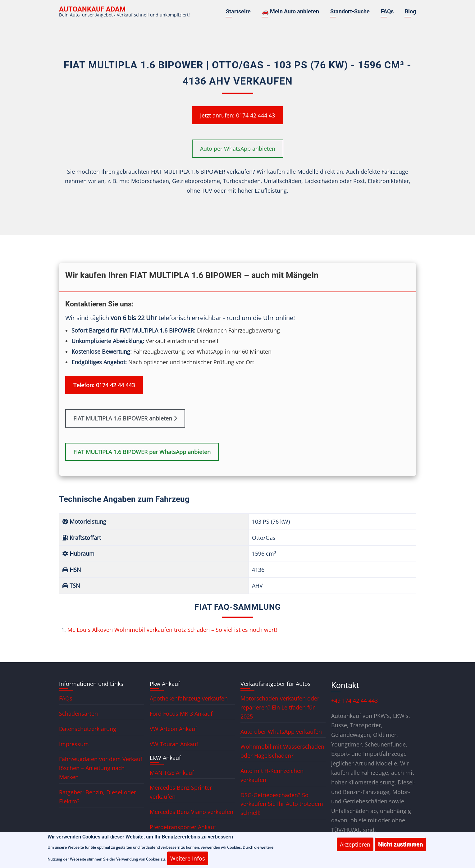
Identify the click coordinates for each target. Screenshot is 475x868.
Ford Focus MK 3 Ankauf (181, 714)
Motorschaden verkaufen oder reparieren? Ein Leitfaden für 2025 (280, 707)
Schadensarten (78, 714)
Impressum (74, 744)
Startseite (238, 11)
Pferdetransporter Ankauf (183, 827)
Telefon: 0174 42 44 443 (104, 385)
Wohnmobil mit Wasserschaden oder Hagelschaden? (282, 751)
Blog (410, 11)
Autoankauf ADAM (92, 9)
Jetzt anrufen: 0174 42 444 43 (237, 115)
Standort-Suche (350, 11)
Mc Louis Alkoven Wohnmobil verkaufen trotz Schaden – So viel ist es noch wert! (172, 630)
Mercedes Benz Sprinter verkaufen (181, 792)
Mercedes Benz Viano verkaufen (192, 812)
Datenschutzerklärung (88, 729)
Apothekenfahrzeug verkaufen (189, 698)
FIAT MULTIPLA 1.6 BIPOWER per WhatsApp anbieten (142, 452)
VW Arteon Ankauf (173, 729)
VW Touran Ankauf (174, 744)
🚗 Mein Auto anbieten (290, 11)
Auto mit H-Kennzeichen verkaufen (272, 775)
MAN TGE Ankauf (172, 773)
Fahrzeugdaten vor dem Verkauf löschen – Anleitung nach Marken (101, 768)
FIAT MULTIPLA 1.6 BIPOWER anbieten (125, 418)
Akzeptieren (355, 847)
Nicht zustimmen (400, 847)
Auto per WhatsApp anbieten (238, 149)
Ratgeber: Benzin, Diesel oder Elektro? (98, 797)
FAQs (387, 11)
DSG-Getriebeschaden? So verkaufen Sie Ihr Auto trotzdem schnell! (282, 804)
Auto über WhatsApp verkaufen (281, 732)
